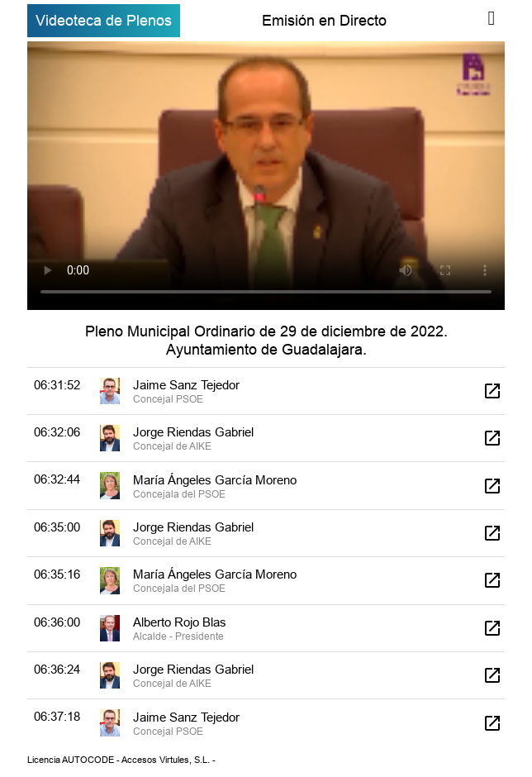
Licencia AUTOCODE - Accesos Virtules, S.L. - (121, 760)
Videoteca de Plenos (104, 20)
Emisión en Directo (324, 20)
